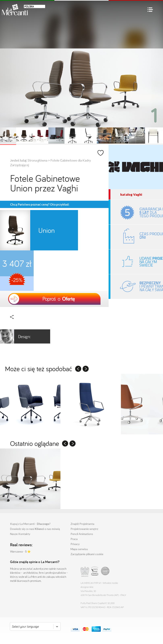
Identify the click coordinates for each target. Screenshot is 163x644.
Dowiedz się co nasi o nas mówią (35, 529)
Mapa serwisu (79, 549)
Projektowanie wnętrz (84, 529)
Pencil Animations (82, 534)
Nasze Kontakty (20, 534)
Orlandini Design (18, 336)
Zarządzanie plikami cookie (87, 554)
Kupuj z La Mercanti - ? (30, 524)
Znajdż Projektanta (82, 524)
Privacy (75, 544)
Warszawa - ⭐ (20, 551)
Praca (74, 539)
